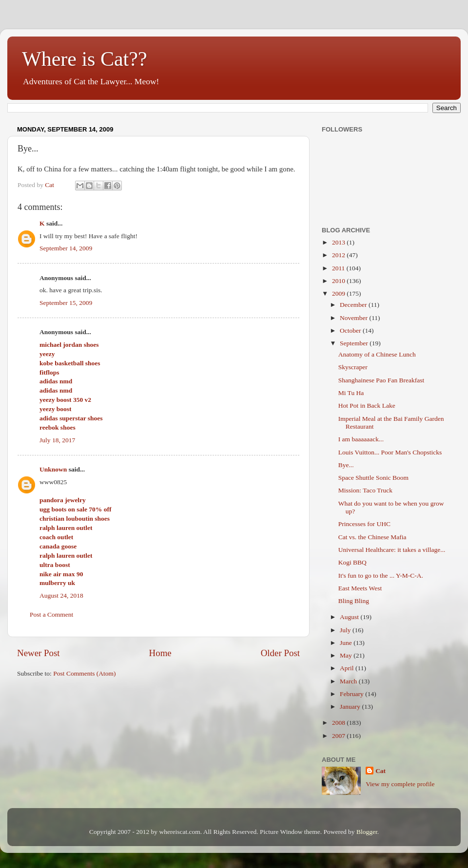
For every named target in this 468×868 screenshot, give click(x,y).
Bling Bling (354, 601)
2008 (339, 723)
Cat (380, 771)
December (354, 305)
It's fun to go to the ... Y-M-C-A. (381, 576)
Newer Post (39, 653)
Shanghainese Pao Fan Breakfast (381, 380)
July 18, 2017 (57, 440)
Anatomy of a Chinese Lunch (377, 354)
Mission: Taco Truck (365, 490)
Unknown (53, 469)
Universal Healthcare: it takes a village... (392, 550)
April (348, 668)
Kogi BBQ (352, 562)
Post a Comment (51, 614)
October (351, 330)
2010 (339, 281)
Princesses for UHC (364, 524)
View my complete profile (400, 784)
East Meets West (360, 588)
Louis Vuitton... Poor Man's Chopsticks (390, 452)
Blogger (367, 832)
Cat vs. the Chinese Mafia (372, 537)
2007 (339, 736)
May (347, 655)
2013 (339, 242)
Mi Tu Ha (351, 393)
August (350, 617)
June (347, 643)
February (352, 694)
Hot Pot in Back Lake (367, 406)
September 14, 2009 (66, 248)
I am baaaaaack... (361, 439)
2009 (339, 293)
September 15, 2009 (66, 303)
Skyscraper (353, 367)
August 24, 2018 (61, 595)
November (354, 318)
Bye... (346, 465)
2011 (339, 268)
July (346, 630)
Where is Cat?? (85, 59)
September (355, 343)
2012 (339, 255)
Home (160, 653)
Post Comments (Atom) (84, 673)
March (349, 681)
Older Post (280, 653)
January (351, 707)
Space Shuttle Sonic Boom (373, 478)
